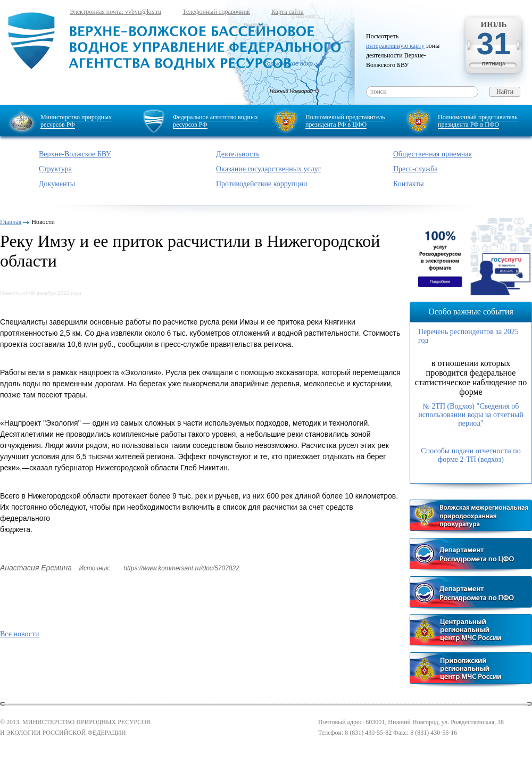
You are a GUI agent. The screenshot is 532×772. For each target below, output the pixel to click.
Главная (11, 222)
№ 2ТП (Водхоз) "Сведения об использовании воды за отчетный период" (471, 415)
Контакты (409, 184)
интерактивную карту (395, 46)
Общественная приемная (433, 154)
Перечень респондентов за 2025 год (468, 336)
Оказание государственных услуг (269, 169)
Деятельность (238, 154)
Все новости (20, 634)
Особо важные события (471, 312)
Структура (55, 169)
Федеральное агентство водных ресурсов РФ (215, 121)
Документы (57, 184)
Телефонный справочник (216, 12)
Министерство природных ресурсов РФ (76, 121)
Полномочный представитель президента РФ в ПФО (478, 121)
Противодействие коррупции (262, 184)
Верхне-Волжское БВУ (75, 154)
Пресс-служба (415, 169)
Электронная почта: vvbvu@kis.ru (115, 12)
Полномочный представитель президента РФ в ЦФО (345, 121)
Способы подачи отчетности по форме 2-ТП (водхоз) (471, 455)
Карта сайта (288, 12)
